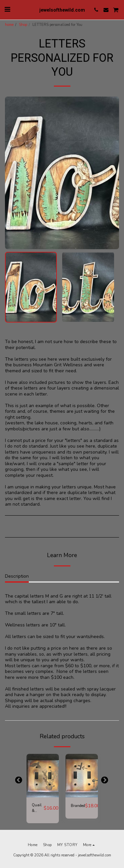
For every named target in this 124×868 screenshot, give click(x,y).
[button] (7, 9)
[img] (43, 776)
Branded (78, 806)
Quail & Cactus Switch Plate (38, 808)
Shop (23, 25)
